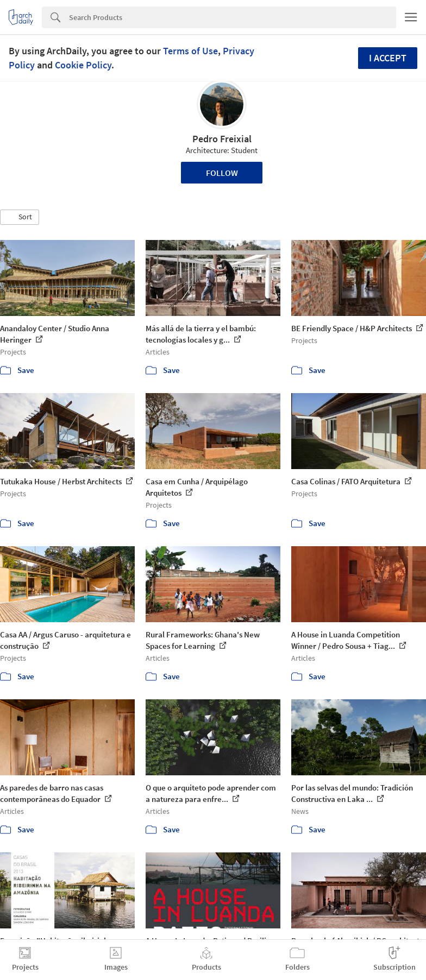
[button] (20, 217)
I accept (388, 58)
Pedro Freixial (222, 139)
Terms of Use (190, 51)
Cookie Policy (83, 65)
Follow (222, 173)
